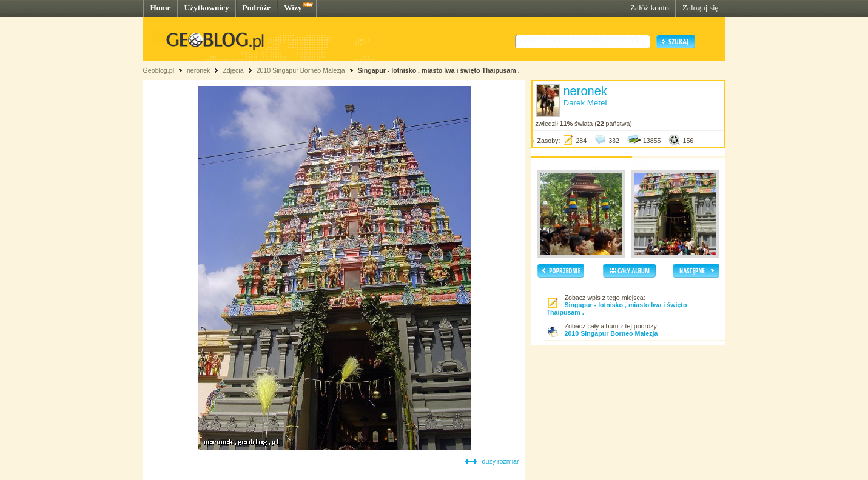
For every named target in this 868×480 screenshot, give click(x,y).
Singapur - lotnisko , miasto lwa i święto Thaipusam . (439, 70)
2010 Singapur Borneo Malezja (301, 70)
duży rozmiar (501, 461)
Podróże (257, 8)
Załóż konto (650, 8)
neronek (199, 70)
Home (161, 8)
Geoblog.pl (159, 70)
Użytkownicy (207, 8)
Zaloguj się (701, 8)
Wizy (293, 8)
